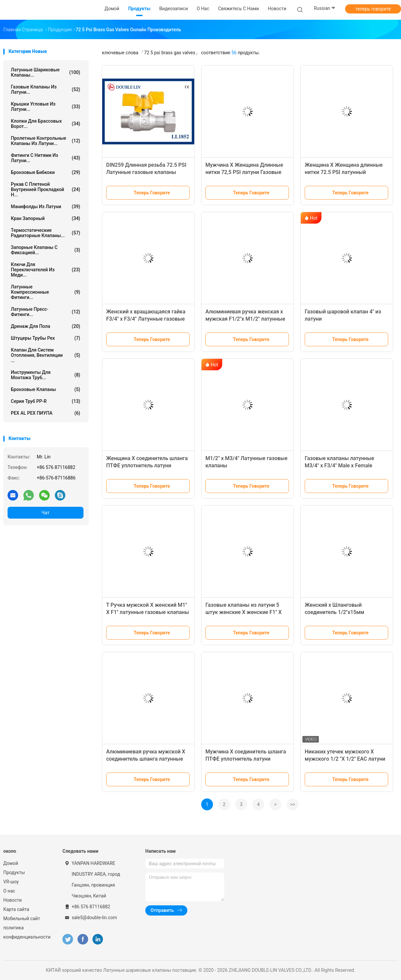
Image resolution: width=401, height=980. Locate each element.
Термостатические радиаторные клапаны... (46, 233)
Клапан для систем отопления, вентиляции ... (46, 355)
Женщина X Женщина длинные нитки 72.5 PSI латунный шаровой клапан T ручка (344, 172)
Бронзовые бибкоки (46, 172)
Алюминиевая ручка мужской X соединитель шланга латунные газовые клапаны (146, 759)
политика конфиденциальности (26, 932)
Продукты (14, 872)
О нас (9, 891)
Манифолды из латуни (46, 207)
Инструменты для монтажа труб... (46, 375)
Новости (12, 900)
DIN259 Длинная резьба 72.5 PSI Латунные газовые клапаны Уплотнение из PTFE (146, 172)
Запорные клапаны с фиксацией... (46, 250)
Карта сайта (16, 909)
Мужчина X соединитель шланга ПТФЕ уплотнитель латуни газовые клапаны (246, 759)
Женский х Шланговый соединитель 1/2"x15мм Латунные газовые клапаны (340, 612)
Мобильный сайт (22, 919)
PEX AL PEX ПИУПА (46, 413)
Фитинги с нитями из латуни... (46, 158)
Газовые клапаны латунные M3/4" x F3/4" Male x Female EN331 (339, 466)
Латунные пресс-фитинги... (46, 312)
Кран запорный (46, 218)
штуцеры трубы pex (46, 338)
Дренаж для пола (46, 326)
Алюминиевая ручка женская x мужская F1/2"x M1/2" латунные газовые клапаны (245, 319)
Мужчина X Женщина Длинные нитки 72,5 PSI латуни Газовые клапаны (244, 172)
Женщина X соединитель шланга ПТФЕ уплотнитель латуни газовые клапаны (147, 466)
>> (293, 804)
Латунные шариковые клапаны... (46, 72)
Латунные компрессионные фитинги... (46, 292)
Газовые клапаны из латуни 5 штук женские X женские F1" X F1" (244, 612)
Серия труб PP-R (46, 401)
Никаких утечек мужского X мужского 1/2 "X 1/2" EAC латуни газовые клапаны (345, 759)
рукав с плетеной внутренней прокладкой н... (46, 189)
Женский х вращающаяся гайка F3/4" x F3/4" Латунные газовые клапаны (146, 319)
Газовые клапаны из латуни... (46, 89)
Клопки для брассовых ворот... (46, 124)
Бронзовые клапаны (46, 389)
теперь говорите (373, 9)
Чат (46, 513)
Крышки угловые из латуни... (46, 107)
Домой (11, 863)
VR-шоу (11, 882)
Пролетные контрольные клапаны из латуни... (46, 141)
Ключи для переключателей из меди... (46, 270)
